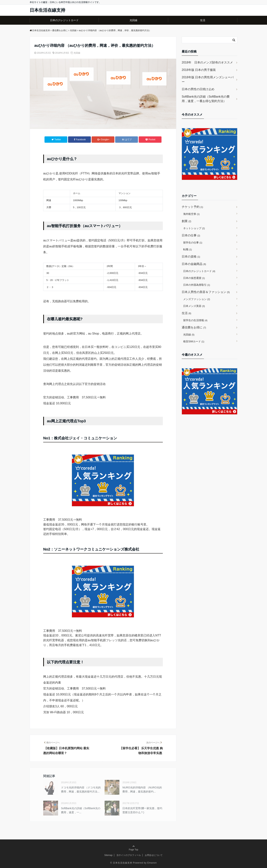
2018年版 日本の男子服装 (199, 70)
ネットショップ (194, 228)
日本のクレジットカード (64, 20)
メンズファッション (197, 299)
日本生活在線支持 (47, 10)
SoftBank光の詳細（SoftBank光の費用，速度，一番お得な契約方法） (206, 99)
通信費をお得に (194, 327)
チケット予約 (192, 207)
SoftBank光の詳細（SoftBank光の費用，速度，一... (81, 810)
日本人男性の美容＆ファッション (206, 292)
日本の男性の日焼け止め (198, 89)
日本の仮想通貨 (194, 278)
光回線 (133, 20)
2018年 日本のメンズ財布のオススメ (207, 62)
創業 (186, 221)
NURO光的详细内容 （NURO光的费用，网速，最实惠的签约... (142, 790)
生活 (203, 20)
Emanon (152, 863)
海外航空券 (191, 214)
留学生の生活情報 (195, 320)
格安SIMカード (194, 341)
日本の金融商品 (194, 264)
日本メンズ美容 (194, 306)
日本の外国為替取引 (197, 285)
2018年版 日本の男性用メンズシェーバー (208, 80)
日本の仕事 (191, 235)
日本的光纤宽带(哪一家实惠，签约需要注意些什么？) (142, 810)
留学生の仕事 (193, 243)
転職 (188, 249)
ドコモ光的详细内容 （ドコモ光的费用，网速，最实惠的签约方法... (81, 790)
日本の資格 (191, 257)
